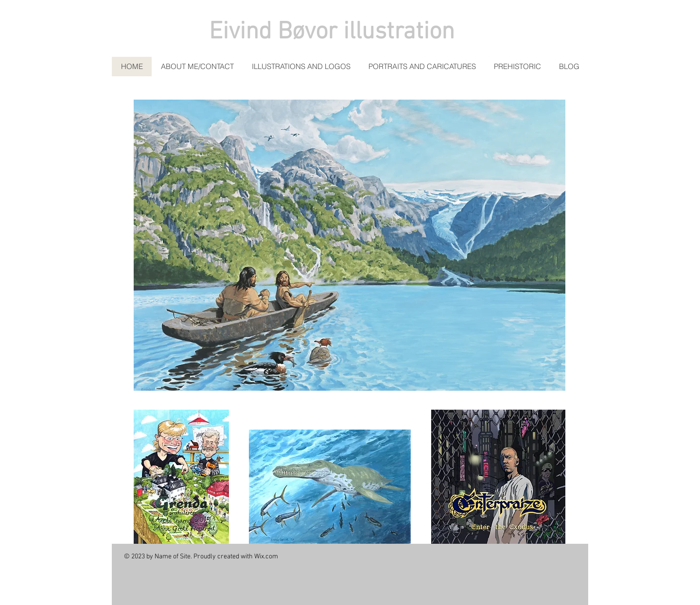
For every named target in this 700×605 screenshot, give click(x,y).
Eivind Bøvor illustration (332, 32)
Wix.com (266, 557)
